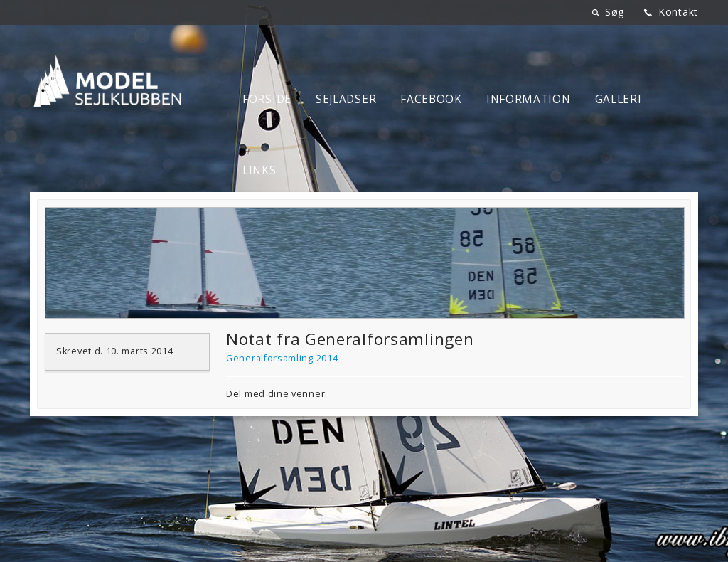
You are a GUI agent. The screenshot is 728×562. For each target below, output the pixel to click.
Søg (615, 12)
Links (259, 170)
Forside (267, 99)
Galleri (619, 99)
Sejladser (346, 99)
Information (529, 99)
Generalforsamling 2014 (282, 358)
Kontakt (678, 12)
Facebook (431, 99)
